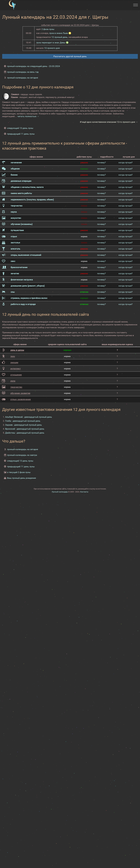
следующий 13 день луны (20, 128)
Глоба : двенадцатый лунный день (23, 421)
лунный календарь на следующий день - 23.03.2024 (33, 66)
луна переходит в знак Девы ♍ (52, 43)
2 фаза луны (48, 29)
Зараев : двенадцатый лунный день (24, 425)
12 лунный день (59, 37)
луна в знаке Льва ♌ (60, 33)
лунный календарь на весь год (23, 72)
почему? (102, 163)
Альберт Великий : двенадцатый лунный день (29, 417)
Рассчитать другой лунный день (70, 56)
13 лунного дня (52, 48)
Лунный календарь (60, 492)
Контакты (84, 492)
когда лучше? (126, 163)
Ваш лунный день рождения (22, 478)
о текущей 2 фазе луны (19, 472)
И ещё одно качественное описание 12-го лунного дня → (109, 122)
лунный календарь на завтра (22, 455)
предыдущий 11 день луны (21, 134)
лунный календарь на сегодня (23, 78)
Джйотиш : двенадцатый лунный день (25, 433)
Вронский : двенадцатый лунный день (25, 429)
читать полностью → (28, 116)
